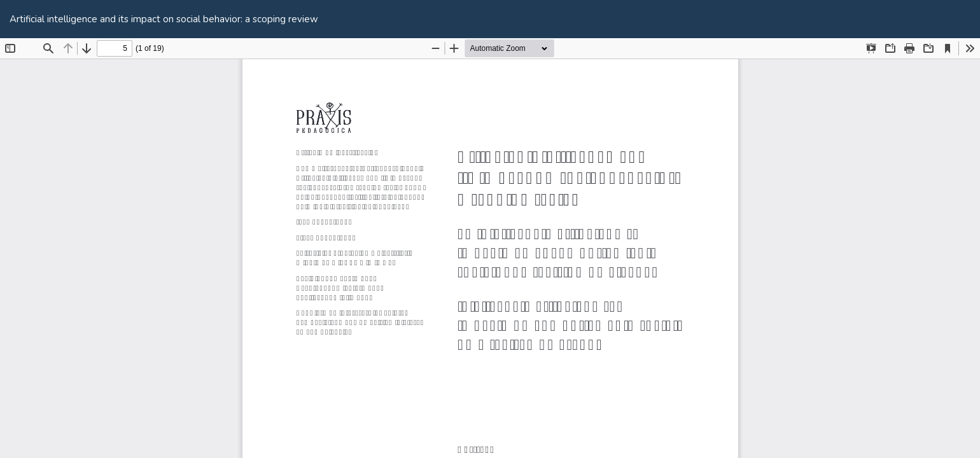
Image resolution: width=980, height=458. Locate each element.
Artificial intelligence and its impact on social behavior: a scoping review (164, 19)
